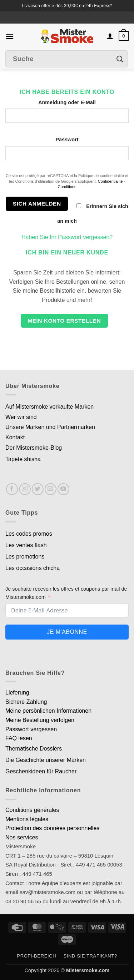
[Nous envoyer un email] (51, 489)
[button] (10, 36)
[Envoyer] (120, 59)
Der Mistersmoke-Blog (34, 448)
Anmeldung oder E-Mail (67, 102)
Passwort (67, 140)
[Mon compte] (110, 36)
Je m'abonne (67, 632)
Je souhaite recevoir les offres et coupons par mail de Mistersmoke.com (66, 593)
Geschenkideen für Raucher (41, 771)
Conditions (67, 187)
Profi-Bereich (36, 956)
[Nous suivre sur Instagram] (25, 489)
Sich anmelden (37, 204)
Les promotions (25, 557)
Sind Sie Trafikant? (90, 956)
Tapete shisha (23, 459)
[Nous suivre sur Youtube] (63, 489)
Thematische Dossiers (34, 749)
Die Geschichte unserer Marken (46, 760)
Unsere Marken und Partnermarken (50, 427)
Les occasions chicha (33, 568)
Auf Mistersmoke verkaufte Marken (49, 407)
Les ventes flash (26, 545)
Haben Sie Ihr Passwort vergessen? (67, 237)
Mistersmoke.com (88, 970)
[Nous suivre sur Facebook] (12, 489)
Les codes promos (29, 534)
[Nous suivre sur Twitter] (38, 489)
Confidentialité (110, 181)
